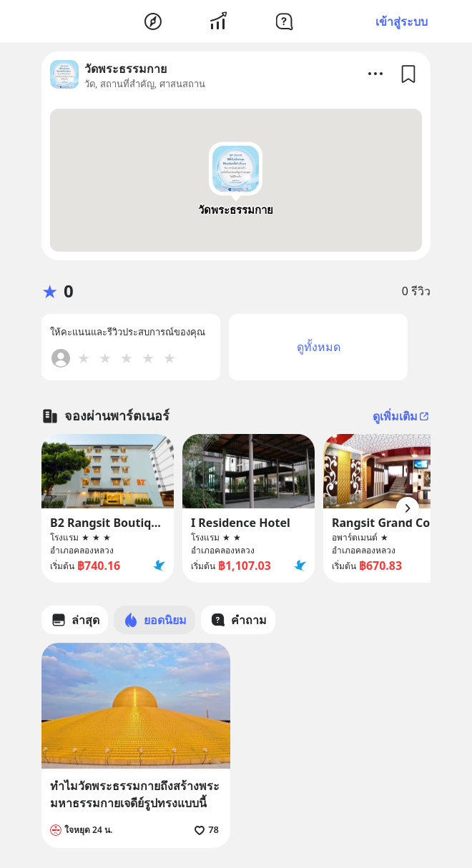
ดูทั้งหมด (319, 347)
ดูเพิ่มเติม (402, 416)
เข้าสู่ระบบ (402, 21)
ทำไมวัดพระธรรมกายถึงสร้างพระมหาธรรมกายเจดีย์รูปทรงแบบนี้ (135, 794)
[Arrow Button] (408, 508)
